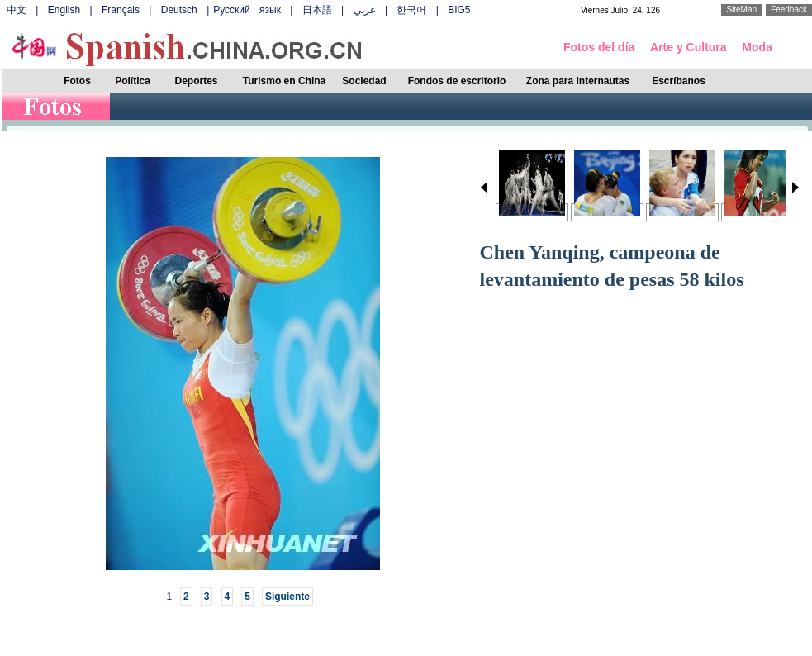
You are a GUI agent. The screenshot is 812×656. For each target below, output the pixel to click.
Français (121, 10)
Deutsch (179, 10)
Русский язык (247, 10)
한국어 (411, 10)
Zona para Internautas (578, 81)
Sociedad (364, 81)
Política (133, 81)
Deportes (196, 81)
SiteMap (741, 10)
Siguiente (287, 597)
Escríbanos (679, 81)
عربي (365, 10)
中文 (17, 10)
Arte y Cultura (689, 47)
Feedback (789, 10)
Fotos (77, 81)
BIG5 (459, 10)
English (64, 10)
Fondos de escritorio (457, 81)
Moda (757, 47)
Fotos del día (599, 47)
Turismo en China (284, 81)
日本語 (317, 10)
